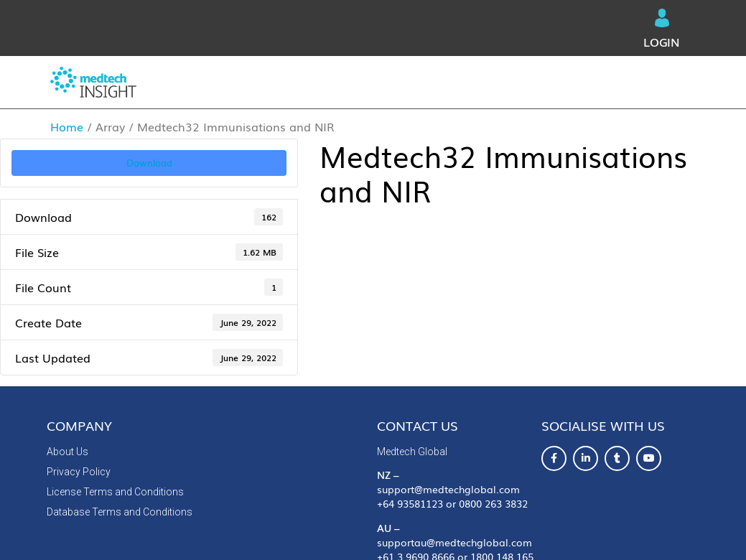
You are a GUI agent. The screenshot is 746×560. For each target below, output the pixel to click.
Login (662, 29)
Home (67, 126)
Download (149, 162)
